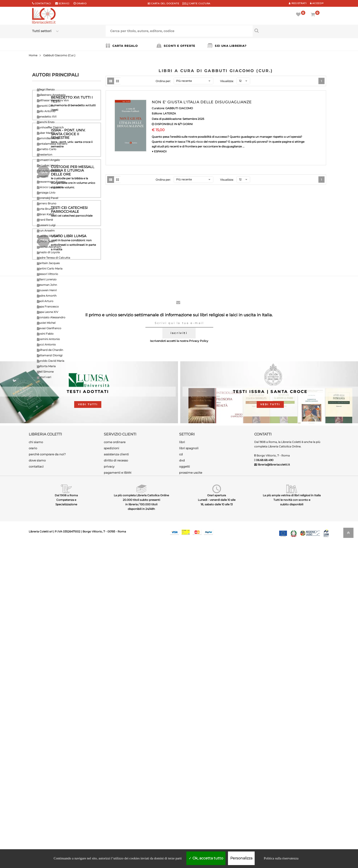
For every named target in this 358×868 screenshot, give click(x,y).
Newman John (47, 285)
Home (33, 55)
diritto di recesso (116, 783)
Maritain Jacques (48, 263)
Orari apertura (217, 818)
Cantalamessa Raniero (52, 144)
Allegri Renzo (46, 89)
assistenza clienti (116, 777)
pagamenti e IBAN (118, 795)
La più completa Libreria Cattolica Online (141, 818)
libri (182, 765)
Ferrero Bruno (47, 203)
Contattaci (43, 4)
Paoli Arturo (45, 301)
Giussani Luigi (46, 225)
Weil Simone (45, 372)
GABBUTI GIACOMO (179, 108)
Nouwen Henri (47, 290)
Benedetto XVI (47, 117)
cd (181, 777)
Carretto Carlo (47, 149)
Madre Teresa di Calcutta (53, 258)
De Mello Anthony (49, 171)
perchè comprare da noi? (47, 777)
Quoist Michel (46, 323)
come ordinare (115, 765)
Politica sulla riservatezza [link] (281, 858)
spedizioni (111, 771)
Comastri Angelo (48, 160)
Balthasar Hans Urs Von (53, 100)
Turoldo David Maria (51, 361)
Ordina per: (163, 81)
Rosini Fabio (45, 334)
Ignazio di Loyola (48, 252)
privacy (109, 789)
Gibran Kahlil (45, 214)
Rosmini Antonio (48, 339)
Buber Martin (46, 133)
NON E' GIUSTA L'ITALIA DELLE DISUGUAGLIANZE (202, 102)
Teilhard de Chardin (50, 350)
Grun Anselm (46, 231)
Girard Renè (45, 220)
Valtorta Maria (46, 366)
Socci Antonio (46, 344)
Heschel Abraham (49, 247)
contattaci (36, 789)
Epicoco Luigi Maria (50, 187)
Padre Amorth (47, 296)
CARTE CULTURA (196, 4)
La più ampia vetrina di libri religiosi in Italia (292, 818)
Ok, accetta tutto (206, 858)
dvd (182, 783)
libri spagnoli (189, 771)
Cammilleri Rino (48, 138)
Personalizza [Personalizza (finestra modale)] (241, 858)
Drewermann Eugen (51, 182)
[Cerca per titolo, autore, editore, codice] (289, 31)
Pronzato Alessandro (51, 317)
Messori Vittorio (47, 274)
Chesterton (45, 155)
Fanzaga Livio (46, 193)
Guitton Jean (46, 241)
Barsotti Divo (46, 106)
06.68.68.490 (265, 783)
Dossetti (43, 176)
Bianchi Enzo (46, 122)
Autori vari (44, 377)
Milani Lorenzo (47, 279)
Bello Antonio (46, 111)
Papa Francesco (48, 306)
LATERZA (170, 113)
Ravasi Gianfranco (49, 328)
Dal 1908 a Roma (66, 818)
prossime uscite (191, 795)
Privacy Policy (199, 664)
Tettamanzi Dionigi (50, 355)
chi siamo (36, 765)
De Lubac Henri (47, 165)
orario (81, 4)
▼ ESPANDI (159, 151)
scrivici (64, 4)
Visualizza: (227, 81)
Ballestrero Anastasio (51, 95)
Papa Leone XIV (47, 312)
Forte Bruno (45, 209)
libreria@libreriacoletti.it (274, 787)
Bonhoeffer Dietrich (50, 127)
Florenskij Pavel (47, 198)
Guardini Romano (49, 236)
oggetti (185, 789)
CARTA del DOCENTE (163, 4)
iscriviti (179, 656)
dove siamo (37, 783)
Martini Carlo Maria (50, 268)
